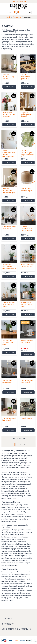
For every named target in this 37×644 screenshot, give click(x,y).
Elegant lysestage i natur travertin (28, 381)
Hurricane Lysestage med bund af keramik (26, 229)
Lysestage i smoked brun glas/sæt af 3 (26, 77)
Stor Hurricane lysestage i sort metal (26, 305)
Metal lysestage (27, 418)
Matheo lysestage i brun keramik (9, 419)
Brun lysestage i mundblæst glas (27, 190)
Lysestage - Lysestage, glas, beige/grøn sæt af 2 (27, 154)
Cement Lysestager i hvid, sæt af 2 (9, 228)
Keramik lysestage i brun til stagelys (27, 266)
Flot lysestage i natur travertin (8, 381)
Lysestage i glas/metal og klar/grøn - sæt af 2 (9, 267)
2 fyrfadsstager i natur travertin (27, 341)
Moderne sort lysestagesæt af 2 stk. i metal (9, 115)
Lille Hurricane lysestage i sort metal (8, 342)
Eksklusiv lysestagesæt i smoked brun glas (9, 191)
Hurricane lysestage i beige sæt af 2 (8, 77)
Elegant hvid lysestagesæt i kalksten (26, 115)
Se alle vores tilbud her (19, 1)
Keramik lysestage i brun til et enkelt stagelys (9, 305)
